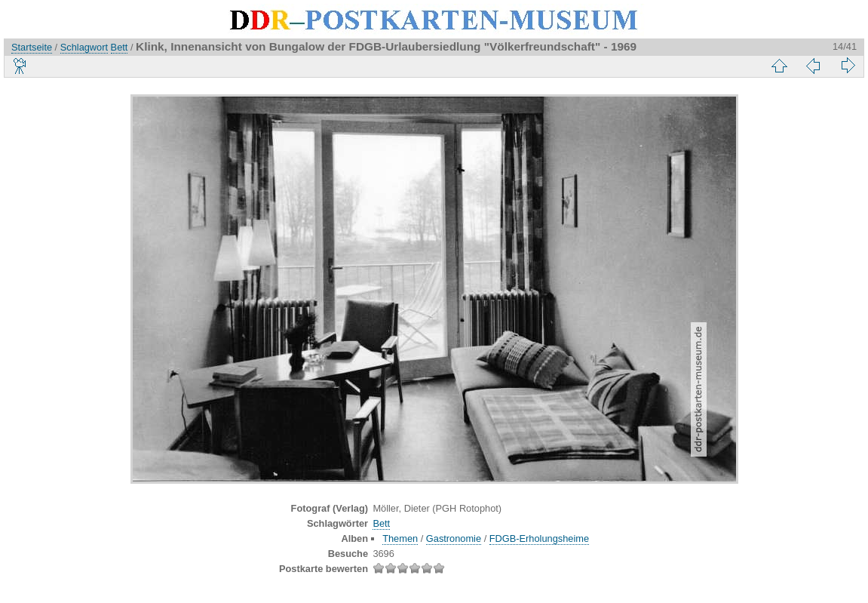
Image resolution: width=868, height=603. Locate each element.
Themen (400, 538)
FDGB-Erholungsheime (539, 538)
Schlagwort (84, 47)
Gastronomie (454, 538)
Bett (120, 47)
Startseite (32, 47)
